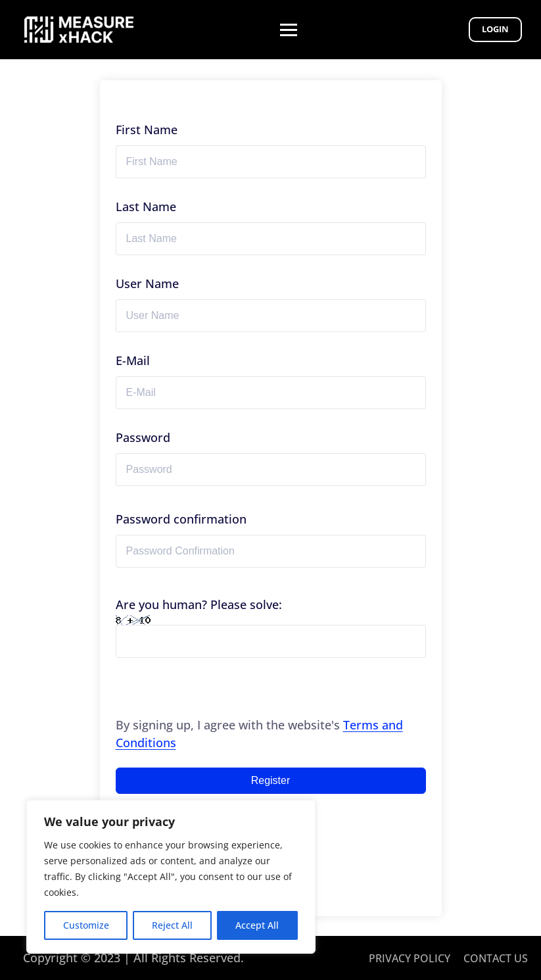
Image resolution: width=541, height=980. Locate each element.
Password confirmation (181, 519)
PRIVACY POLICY (410, 958)
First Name (147, 130)
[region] (171, 877)
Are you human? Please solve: (271, 627)
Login (495, 29)
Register (271, 780)
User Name (147, 283)
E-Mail (133, 360)
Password (143, 437)
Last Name (146, 207)
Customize (86, 925)
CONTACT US (496, 958)
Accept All (257, 925)
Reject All (172, 925)
